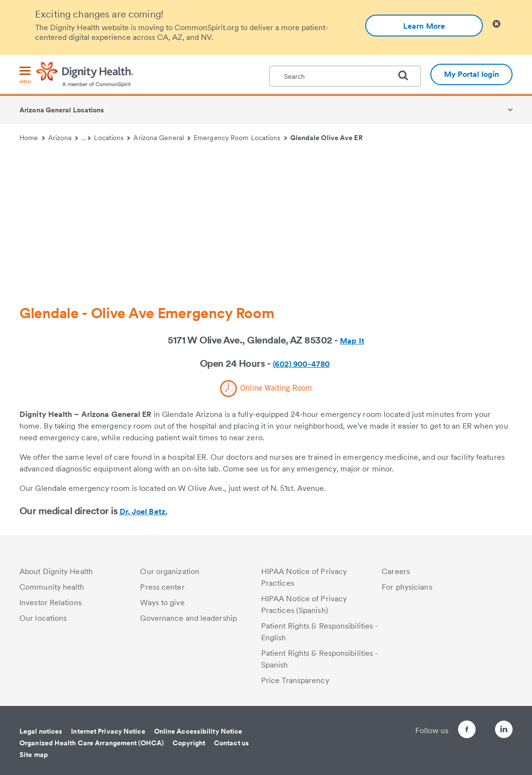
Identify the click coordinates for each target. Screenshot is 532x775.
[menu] (25, 76)
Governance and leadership (188, 618)
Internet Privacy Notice (108, 731)
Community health (52, 587)
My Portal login (472, 74)
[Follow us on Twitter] (477, 725)
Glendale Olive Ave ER (327, 138)
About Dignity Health (56, 571)
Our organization (170, 571)
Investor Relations (51, 603)
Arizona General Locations (62, 110)
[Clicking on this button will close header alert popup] (497, 24)
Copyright (189, 743)
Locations (112, 138)
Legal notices (41, 731)
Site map (34, 755)
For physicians (407, 587)
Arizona (63, 138)
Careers (396, 571)
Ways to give (162, 603)
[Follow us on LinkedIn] (504, 731)
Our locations (43, 618)
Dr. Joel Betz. (143, 512)
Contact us (231, 743)
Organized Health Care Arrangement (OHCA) (92, 743)
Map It (352, 341)
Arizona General (162, 138)
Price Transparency (295, 680)
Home (32, 138)
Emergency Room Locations (240, 138)
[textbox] (345, 76)
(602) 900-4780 (301, 364)
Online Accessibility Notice (198, 731)
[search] (407, 75)
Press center (162, 587)
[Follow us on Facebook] (449, 731)
